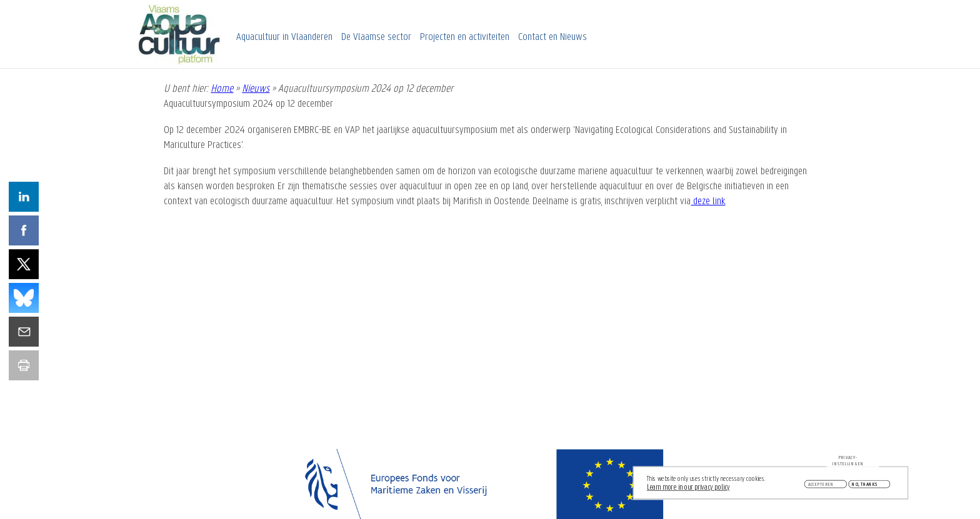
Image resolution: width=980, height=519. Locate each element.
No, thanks (865, 486)
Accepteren (821, 486)
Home (222, 89)
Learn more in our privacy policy (688, 489)
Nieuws (256, 89)
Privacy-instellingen (848, 462)
